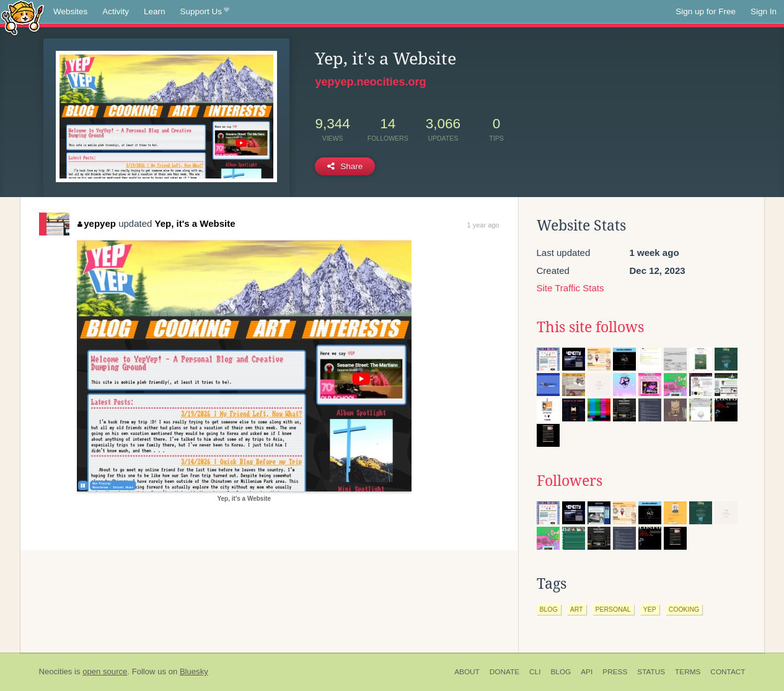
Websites (70, 11)
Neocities (56, 671)
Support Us (205, 12)
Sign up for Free (706, 11)
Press (615, 672)
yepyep (97, 223)
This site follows (590, 327)
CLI (535, 672)
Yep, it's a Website (195, 223)
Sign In (764, 11)
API (587, 672)
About (467, 672)
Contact (728, 672)
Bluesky (194, 671)
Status (651, 672)
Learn (155, 11)
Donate (504, 672)
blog (549, 609)
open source (105, 671)
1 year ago (483, 225)
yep (650, 609)
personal (613, 609)
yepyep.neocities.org (370, 82)
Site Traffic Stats (570, 288)
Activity (116, 11)
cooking (684, 609)
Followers (570, 481)
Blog (561, 672)
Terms (688, 672)
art (577, 609)
